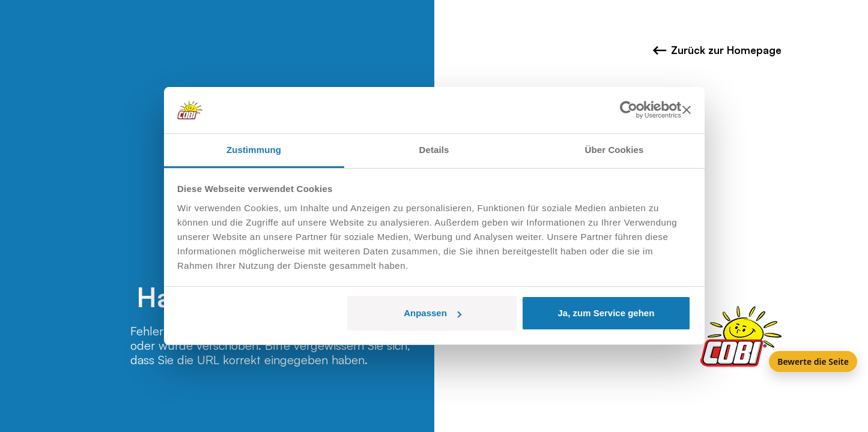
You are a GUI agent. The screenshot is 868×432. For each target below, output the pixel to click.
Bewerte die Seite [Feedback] (813, 361)
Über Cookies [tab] (615, 150)
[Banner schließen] (687, 110)
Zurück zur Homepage (717, 50)
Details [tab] (434, 150)
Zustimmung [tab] (254, 150)
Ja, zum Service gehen (606, 313)
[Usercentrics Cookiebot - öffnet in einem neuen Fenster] (629, 110)
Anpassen (432, 313)
